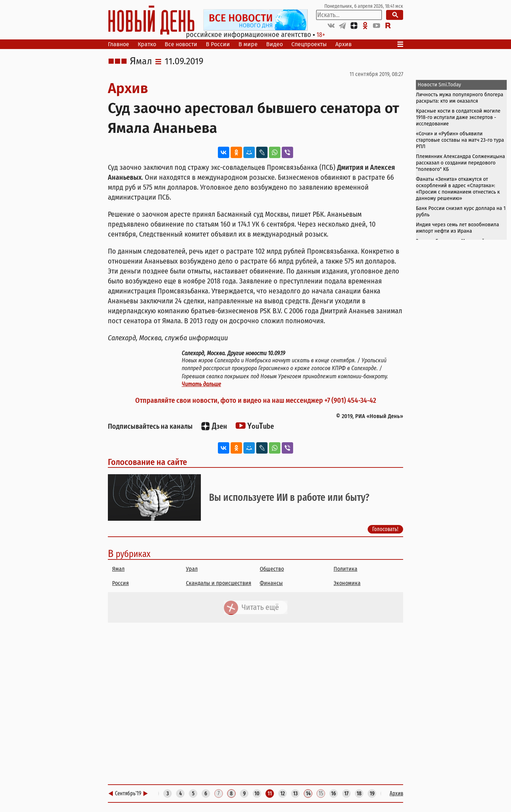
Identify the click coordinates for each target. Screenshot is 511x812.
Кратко (147, 44)
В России (218, 44)
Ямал (141, 61)
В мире (248, 44)
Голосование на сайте (147, 462)
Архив (344, 44)
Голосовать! (385, 529)
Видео (274, 44)
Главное (119, 44)
